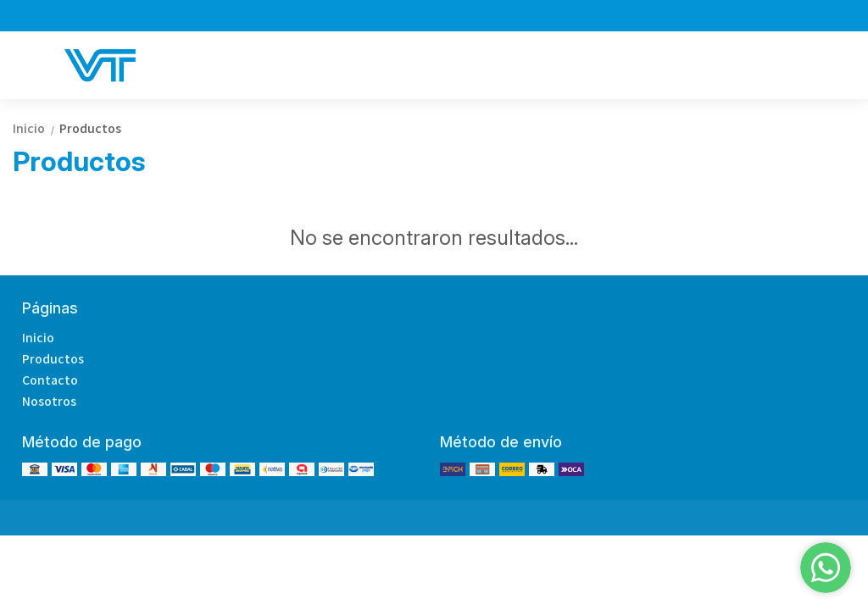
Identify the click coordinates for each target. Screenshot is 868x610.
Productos (90, 128)
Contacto (50, 380)
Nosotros (49, 401)
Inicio (36, 128)
